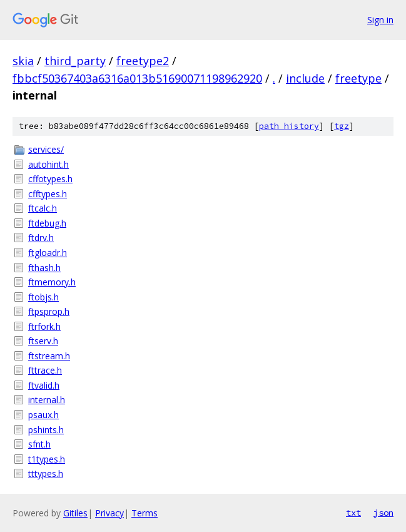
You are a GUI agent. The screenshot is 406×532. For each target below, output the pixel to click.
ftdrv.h (41, 238)
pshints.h (46, 430)
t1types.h (47, 459)
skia (23, 61)
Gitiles (75, 513)
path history (289, 126)
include (305, 78)
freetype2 (143, 61)
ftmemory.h (52, 282)
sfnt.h (39, 444)
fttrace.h (45, 370)
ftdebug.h (47, 223)
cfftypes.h (48, 194)
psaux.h (43, 415)
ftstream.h (49, 356)
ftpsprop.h (49, 311)
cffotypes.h (50, 179)
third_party (75, 61)
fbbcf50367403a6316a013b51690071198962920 (137, 78)
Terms (145, 513)
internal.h (47, 400)
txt (353, 513)
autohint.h (48, 164)
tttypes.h (46, 473)
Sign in (380, 20)
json (383, 513)
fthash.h (44, 268)
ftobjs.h (43, 297)
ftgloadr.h (48, 253)
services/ (46, 149)
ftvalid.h (44, 385)
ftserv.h (43, 341)
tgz (342, 126)
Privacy (109, 513)
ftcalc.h (43, 208)
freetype (358, 78)
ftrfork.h (44, 326)
